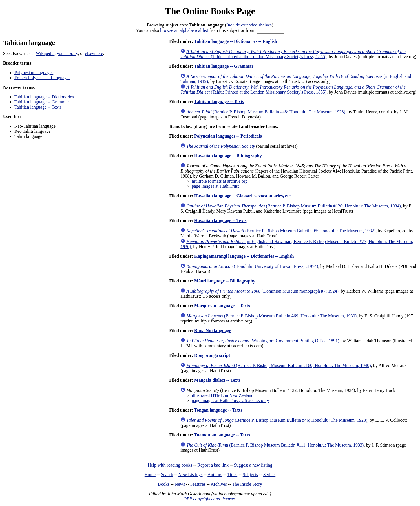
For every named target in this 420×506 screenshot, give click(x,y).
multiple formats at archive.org (220, 181)
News (180, 484)
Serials (269, 475)
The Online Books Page (210, 11)
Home (150, 475)
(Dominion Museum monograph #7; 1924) (262, 291)
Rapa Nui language (213, 331)
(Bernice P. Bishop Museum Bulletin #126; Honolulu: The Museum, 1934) (294, 206)
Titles (232, 475)
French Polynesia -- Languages (42, 78)
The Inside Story (247, 484)
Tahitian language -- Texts (38, 107)
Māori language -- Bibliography (225, 281)
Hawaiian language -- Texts (220, 221)
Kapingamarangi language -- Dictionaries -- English (244, 256)
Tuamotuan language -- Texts (222, 435)
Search (167, 475)
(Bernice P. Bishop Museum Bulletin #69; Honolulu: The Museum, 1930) (271, 316)
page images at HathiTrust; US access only (230, 400)
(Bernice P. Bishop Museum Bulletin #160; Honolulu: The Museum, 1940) (278, 365)
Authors (215, 475)
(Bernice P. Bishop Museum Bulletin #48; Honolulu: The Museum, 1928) (266, 112)
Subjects (250, 475)
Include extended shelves (249, 25)
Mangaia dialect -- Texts (217, 380)
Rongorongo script (212, 355)
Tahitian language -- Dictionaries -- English (236, 41)
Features (198, 484)
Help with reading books (170, 465)
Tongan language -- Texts (218, 410)
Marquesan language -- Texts (222, 306)
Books (164, 484)
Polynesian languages (34, 73)
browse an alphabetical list (184, 30)
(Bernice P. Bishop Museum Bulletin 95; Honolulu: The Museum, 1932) (281, 231)
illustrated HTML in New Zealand (223, 395)
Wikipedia (45, 53)
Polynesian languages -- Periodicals (228, 136)
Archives (219, 484)
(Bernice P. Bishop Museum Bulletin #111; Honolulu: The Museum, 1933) (275, 445)
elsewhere (94, 53)
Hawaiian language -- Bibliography (228, 156)
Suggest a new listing (253, 465)
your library (67, 53)
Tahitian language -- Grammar (42, 102)
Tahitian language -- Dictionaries (44, 97)
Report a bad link (213, 465)
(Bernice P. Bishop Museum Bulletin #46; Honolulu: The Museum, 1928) (277, 420)
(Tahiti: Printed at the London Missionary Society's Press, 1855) (293, 54)
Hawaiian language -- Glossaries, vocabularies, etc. (243, 196)
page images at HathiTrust (215, 186)
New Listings (191, 475)
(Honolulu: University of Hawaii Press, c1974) (252, 266)
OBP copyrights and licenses (209, 499)
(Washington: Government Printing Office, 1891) (263, 341)
